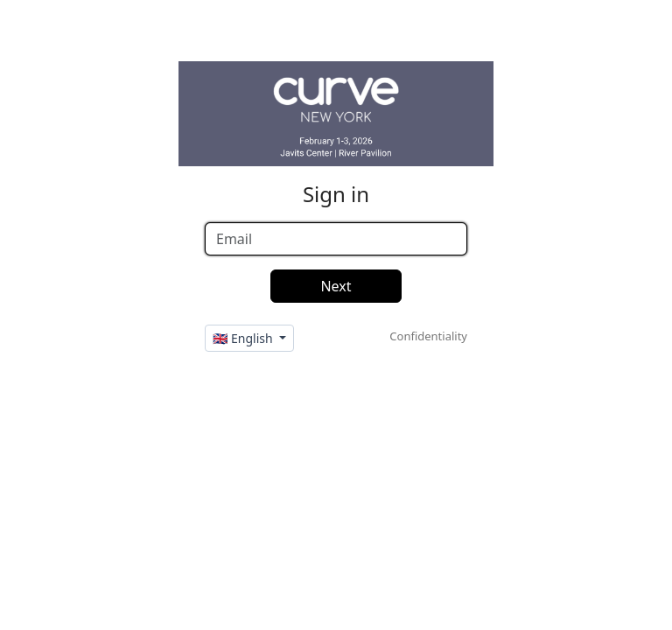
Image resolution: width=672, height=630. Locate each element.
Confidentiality (428, 336)
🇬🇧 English (244, 338)
